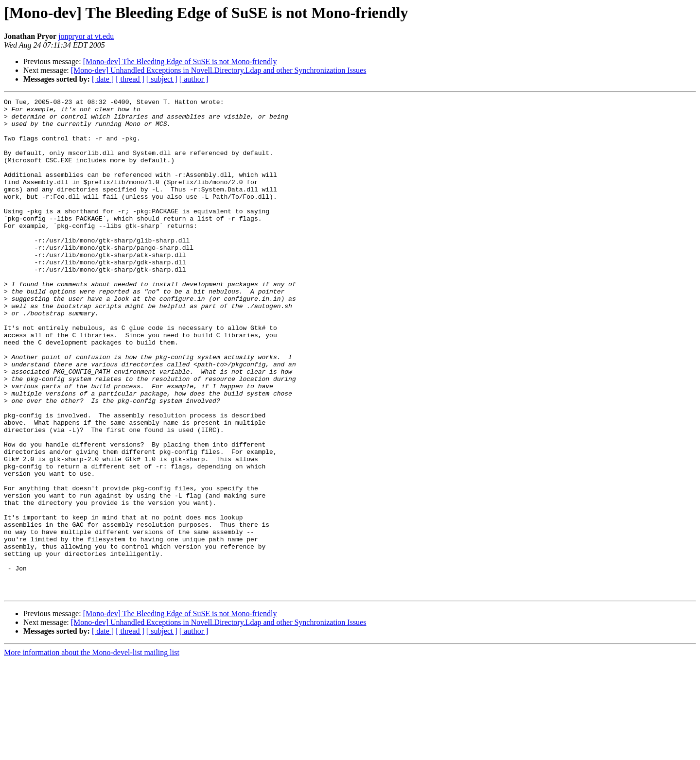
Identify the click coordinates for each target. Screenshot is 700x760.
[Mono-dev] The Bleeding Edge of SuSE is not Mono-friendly (180, 61)
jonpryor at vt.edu (86, 36)
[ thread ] (130, 79)
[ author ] (194, 79)
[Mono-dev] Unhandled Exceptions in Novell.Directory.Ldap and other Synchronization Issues (219, 70)
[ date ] (103, 79)
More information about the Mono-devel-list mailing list (92, 751)
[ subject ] (162, 79)
